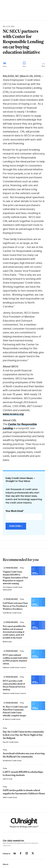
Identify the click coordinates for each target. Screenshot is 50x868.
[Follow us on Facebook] (21, 853)
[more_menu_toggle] (43, 65)
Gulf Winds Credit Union (12, 613)
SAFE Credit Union (10, 797)
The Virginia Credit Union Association (13, 588)
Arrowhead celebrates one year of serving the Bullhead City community (24, 755)
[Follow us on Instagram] (27, 853)
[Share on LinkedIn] (5, 64)
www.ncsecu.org (13, 414)
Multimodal (7, 642)
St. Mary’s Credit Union (12, 719)
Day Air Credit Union (11, 742)
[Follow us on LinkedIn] (15, 853)
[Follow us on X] (33, 853)
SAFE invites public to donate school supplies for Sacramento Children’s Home (24, 792)
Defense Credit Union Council (14, 667)
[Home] (24, 823)
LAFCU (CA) (7, 779)
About (6, 864)
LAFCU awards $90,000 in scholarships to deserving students (23, 773)
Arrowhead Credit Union (12, 761)
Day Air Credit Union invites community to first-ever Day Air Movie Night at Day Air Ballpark (23, 735)
